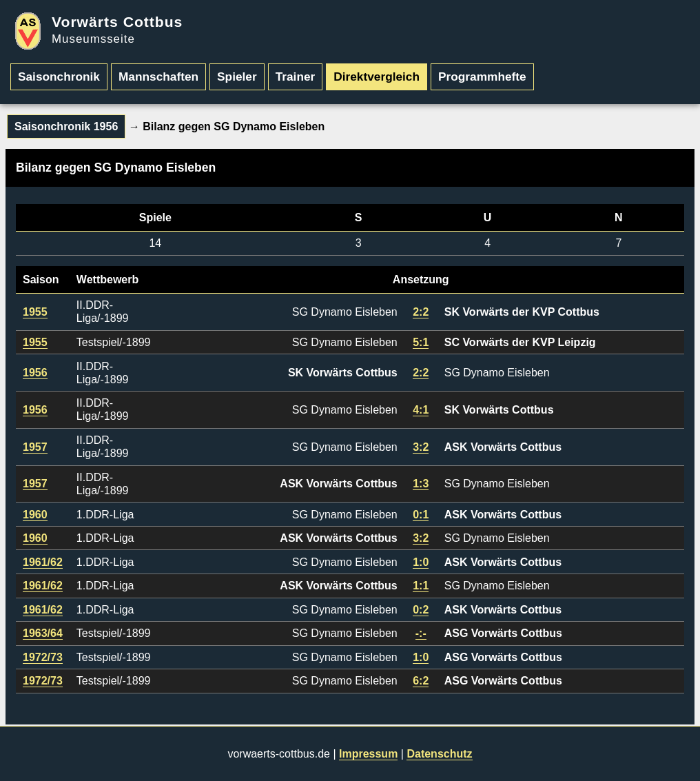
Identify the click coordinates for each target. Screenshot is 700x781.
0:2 (421, 610)
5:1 (421, 342)
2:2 (421, 312)
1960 (35, 515)
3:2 (421, 447)
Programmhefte (482, 77)
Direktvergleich (377, 77)
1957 (35, 447)
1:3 (421, 484)
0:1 (421, 515)
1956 (35, 373)
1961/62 (43, 562)
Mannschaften (158, 77)
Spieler (237, 77)
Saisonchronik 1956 (66, 126)
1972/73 (43, 657)
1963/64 (43, 633)
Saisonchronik (59, 77)
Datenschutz (439, 754)
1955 (35, 312)
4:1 (421, 410)
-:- (421, 633)
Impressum (368, 754)
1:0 (421, 562)
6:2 (421, 681)
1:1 (421, 586)
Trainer (296, 77)
